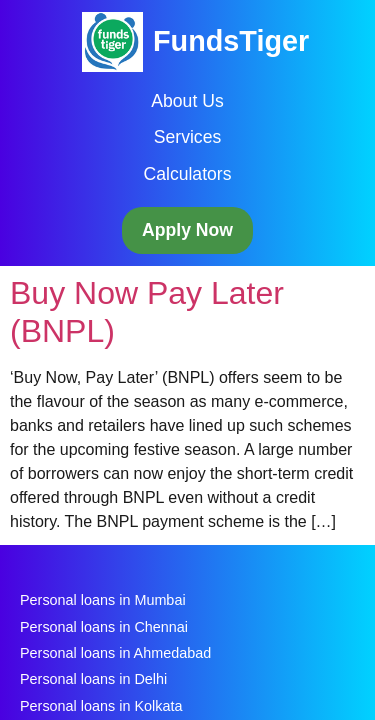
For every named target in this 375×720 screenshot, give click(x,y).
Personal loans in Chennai (104, 627)
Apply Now (187, 230)
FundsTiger (231, 41)
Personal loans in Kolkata (101, 706)
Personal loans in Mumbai (103, 600)
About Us (187, 101)
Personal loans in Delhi (93, 679)
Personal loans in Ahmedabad (115, 653)
